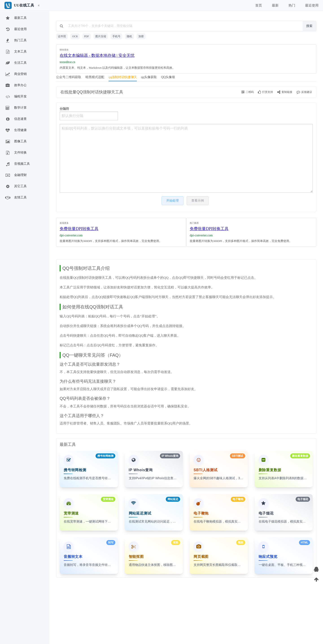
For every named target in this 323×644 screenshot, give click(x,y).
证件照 (62, 36)
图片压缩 (101, 36)
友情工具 (16, 198)
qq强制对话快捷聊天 (123, 77)
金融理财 (16, 175)
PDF (87, 36)
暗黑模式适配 (95, 77)
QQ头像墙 (168, 77)
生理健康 (16, 130)
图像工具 (16, 142)
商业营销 (16, 74)
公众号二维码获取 (69, 77)
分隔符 (89, 114)
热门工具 (16, 41)
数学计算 (16, 108)
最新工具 (16, 18)
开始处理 (172, 201)
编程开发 (16, 97)
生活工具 (16, 63)
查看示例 (198, 201)
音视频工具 (17, 164)
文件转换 (16, 153)
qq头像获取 (149, 77)
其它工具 (16, 187)
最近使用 (16, 29)
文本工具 (16, 52)
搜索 (309, 26)
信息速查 (16, 119)
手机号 (116, 36)
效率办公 (16, 86)
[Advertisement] (186, 58)
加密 (141, 36)
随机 (129, 36)
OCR (75, 36)
